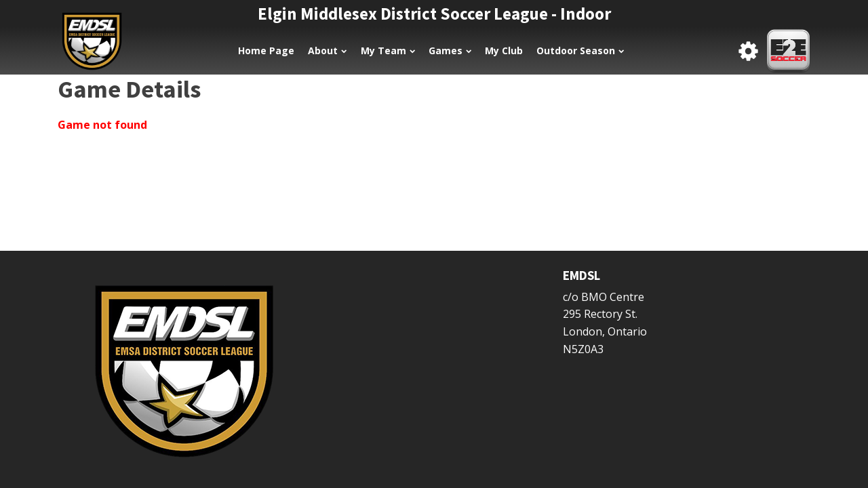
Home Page (266, 50)
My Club (504, 50)
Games (450, 50)
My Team (388, 50)
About (327, 50)
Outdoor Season (580, 50)
